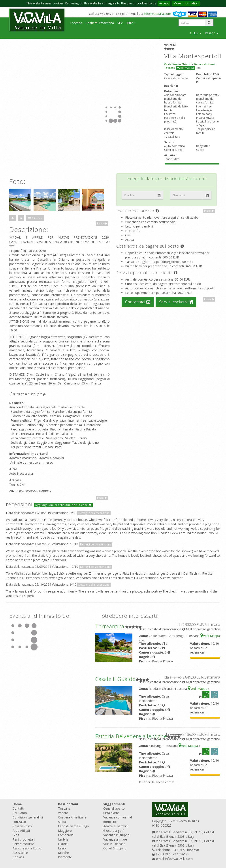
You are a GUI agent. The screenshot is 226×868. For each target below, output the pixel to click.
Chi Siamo (20, 813)
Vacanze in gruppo (116, 835)
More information (186, 3)
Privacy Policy (22, 826)
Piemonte (65, 857)
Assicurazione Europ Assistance (27, 850)
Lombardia (66, 835)
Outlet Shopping (115, 848)
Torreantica (110, 626)
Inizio (102, 223)
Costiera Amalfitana (100, 23)
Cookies (18, 857)
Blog (16, 835)
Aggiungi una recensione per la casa (63, 505)
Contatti (18, 808)
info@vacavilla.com (157, 14)
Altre (131, 23)
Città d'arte (111, 813)
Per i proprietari (24, 839)
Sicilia (62, 822)
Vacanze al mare (115, 839)
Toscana (76, 23)
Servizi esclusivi (176, 302)
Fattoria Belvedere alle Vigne (131, 736)
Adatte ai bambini (116, 826)
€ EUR (196, 33)
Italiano (212, 33)
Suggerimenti (114, 804)
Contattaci (138, 302)
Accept (164, 3)
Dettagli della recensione (94, 513)
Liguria (63, 844)
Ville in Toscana (114, 844)
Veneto (63, 813)
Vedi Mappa (186, 68)
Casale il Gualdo (115, 679)
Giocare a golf (113, 831)
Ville (120, 23)
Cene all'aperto (114, 808)
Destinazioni (68, 804)
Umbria (63, 839)
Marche (63, 853)
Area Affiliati (21, 831)
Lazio (62, 848)
